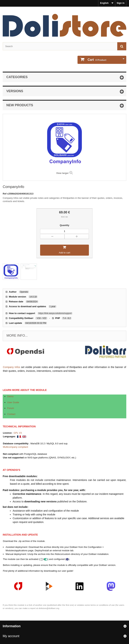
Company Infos (11, 367)
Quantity (65, 225)
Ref (5, 194)
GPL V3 (18, 433)
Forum (11, 408)
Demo (10, 396)
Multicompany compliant (15, 447)
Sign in (121, 3)
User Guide (13, 402)
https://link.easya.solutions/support (55, 313)
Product (97, 60)
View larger (62, 173)
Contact (11, 414)
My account (11, 636)
